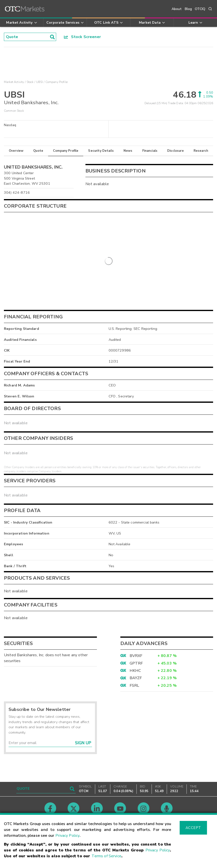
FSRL (134, 686)
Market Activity (14, 82)
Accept (193, 828)
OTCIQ (200, 9)
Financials (150, 151)
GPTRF (136, 663)
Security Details (101, 151)
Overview (16, 151)
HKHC (135, 671)
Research (201, 151)
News (128, 151)
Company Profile (66, 151)
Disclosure (176, 151)
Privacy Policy (67, 836)
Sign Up (83, 743)
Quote (38, 151)
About (177, 9)
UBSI (40, 82)
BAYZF (136, 678)
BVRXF (136, 656)
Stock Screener (82, 37)
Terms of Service (106, 856)
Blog (188, 9)
